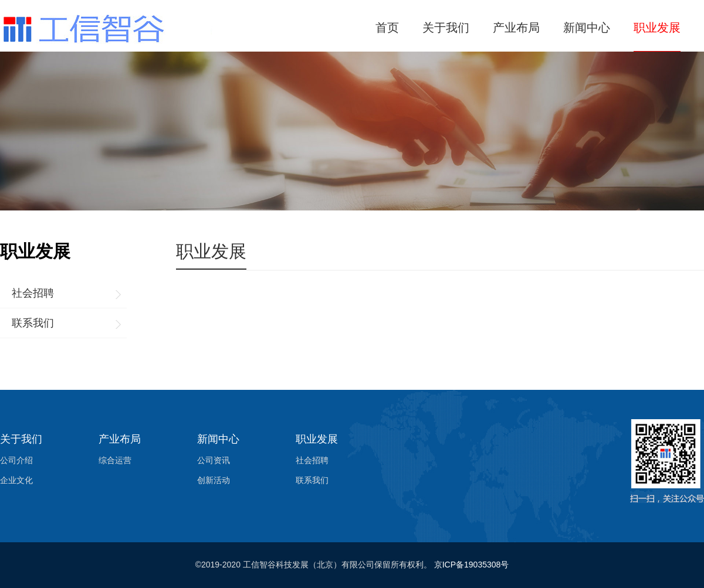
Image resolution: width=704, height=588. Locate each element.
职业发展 (657, 28)
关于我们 (446, 28)
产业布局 (516, 28)
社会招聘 (33, 293)
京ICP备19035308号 (472, 565)
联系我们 (33, 323)
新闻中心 (587, 28)
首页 (387, 28)
